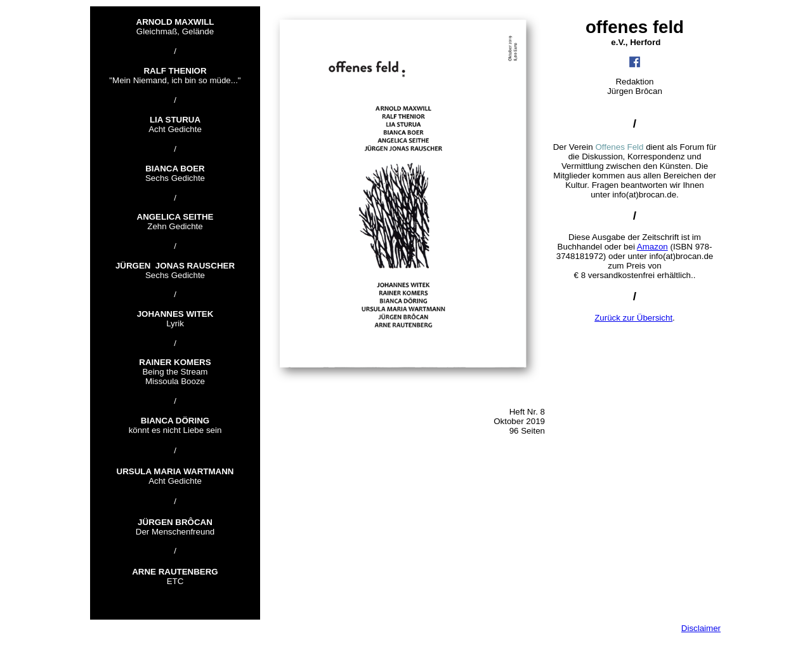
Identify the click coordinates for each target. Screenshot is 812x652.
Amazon (652, 247)
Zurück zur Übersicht (633, 318)
